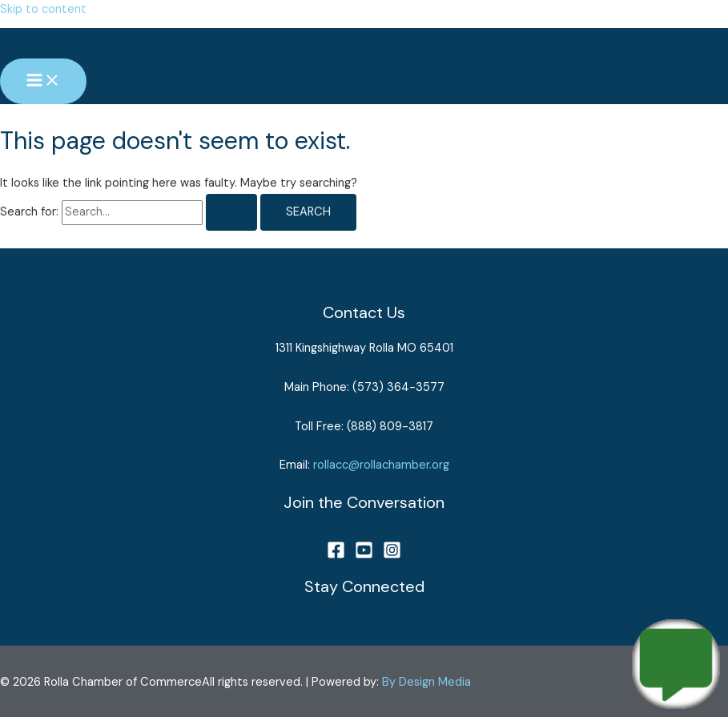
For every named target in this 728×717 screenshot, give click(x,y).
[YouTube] (364, 556)
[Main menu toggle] (43, 82)
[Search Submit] (231, 213)
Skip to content (43, 9)
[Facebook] (336, 556)
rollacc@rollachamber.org (381, 465)
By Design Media (426, 682)
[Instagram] (392, 556)
